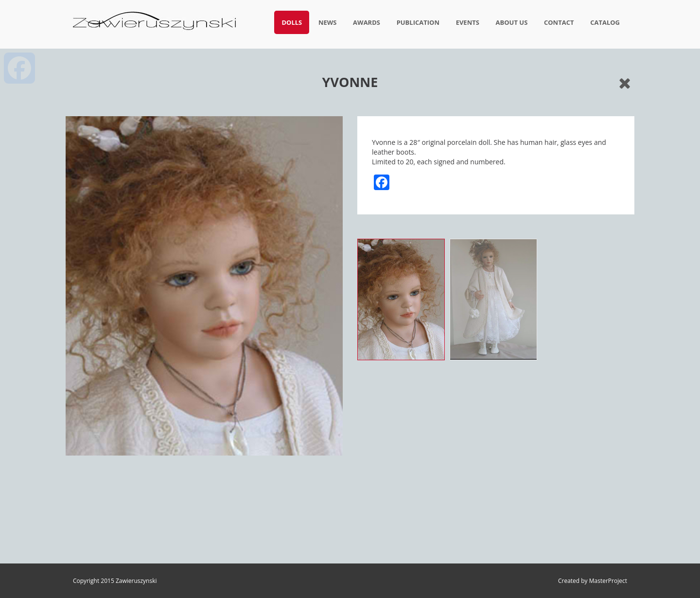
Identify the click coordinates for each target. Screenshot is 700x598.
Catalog (605, 22)
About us (512, 22)
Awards (367, 22)
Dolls (292, 22)
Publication (418, 22)
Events (468, 22)
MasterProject (608, 581)
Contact (559, 22)
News (328, 22)
